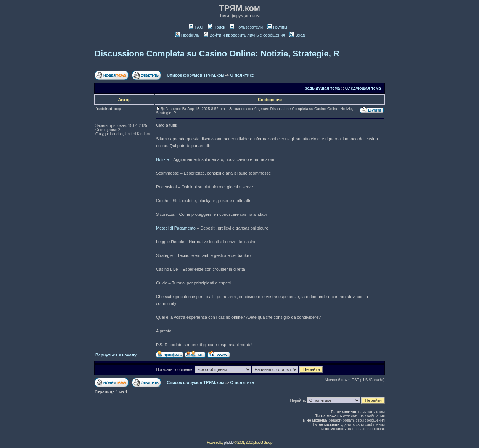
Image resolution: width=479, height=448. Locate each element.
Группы (277, 27)
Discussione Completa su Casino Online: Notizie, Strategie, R (217, 54)
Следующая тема (363, 88)
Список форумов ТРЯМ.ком (195, 75)
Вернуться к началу (116, 355)
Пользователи (246, 27)
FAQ (196, 27)
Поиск (216, 27)
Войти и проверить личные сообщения (244, 35)
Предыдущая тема (321, 88)
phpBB (229, 442)
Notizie (162, 159)
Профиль (187, 35)
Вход (297, 35)
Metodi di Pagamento (176, 228)
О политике (242, 75)
